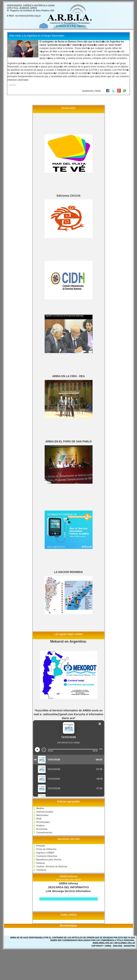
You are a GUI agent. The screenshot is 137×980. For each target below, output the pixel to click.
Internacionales (45, 812)
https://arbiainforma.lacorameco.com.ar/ (68, 899)
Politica (41, 826)
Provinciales (43, 822)
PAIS (39, 819)
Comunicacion (44, 833)
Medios (40, 808)
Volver (13, 85)
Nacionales (42, 815)
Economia (42, 829)
